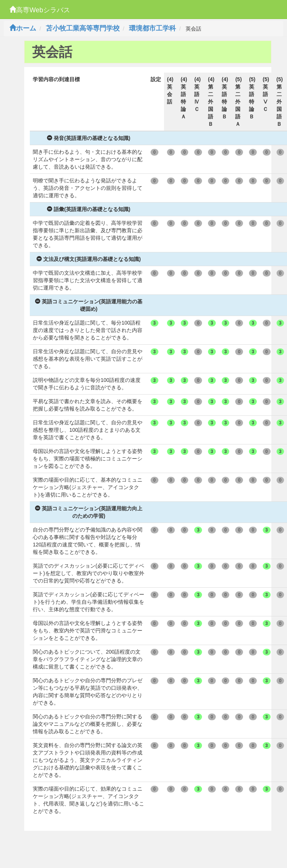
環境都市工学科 (152, 28)
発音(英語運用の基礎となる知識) (89, 138)
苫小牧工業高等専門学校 (83, 28)
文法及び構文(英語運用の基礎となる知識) (89, 259)
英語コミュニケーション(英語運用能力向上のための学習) (89, 512)
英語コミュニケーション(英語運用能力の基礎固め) (89, 305)
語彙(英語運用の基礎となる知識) (89, 209)
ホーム (23, 28)
